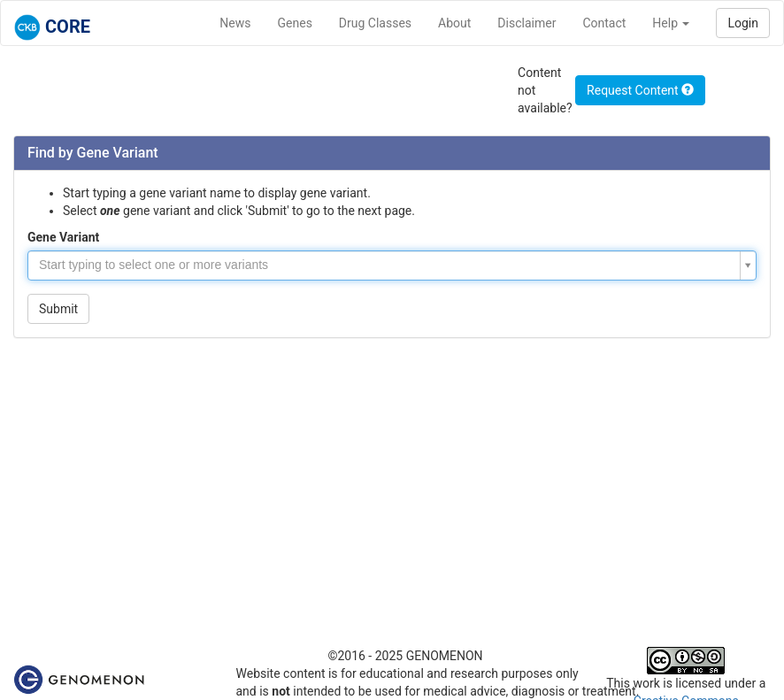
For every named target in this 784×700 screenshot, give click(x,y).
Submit (58, 309)
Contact (604, 23)
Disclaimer (527, 23)
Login (743, 23)
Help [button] (671, 23)
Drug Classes (375, 23)
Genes (295, 23)
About (454, 23)
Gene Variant (63, 237)
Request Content (640, 90)
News (235, 23)
